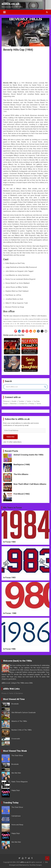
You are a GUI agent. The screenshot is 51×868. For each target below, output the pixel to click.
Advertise (13, 404)
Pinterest (6, 401)
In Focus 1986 (9, 649)
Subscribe (10, 437)
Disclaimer (19, 693)
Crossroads (16, 739)
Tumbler (21, 401)
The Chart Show (17, 756)
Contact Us (23, 404)
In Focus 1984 (9, 542)
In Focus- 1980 (10, 613)
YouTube (37, 401)
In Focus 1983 (9, 578)
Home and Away (17, 825)
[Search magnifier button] (45, 387)
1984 (23, 83)
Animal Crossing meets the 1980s (28, 455)
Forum (6, 404)
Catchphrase (16, 816)
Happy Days (16, 790)
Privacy (32, 404)
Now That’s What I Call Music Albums (30, 484)
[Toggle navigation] (4, 12)
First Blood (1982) (22, 494)
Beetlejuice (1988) (22, 464)
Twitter (29, 401)
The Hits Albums (21, 474)
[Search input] (25, 387)
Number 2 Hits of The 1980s (22, 730)
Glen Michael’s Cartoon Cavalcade (24, 713)
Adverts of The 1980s (19, 721)
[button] (16, 331)
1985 (5, 112)
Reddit (14, 401)
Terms (39, 404)
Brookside (15, 704)
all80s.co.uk (11, 4)
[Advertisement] (26, 66)
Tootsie (15, 326)
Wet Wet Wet (16, 773)
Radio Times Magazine (20, 782)
